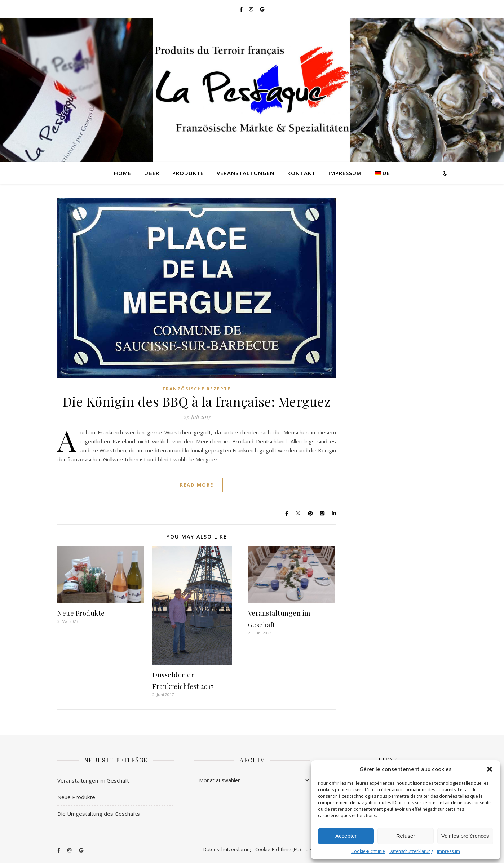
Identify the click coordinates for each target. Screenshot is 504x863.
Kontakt (301, 173)
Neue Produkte (81, 613)
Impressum (448, 851)
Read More (197, 485)
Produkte (188, 173)
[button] (490, 769)
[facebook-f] (242, 9)
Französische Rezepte (197, 389)
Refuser (406, 836)
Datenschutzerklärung (411, 851)
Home (123, 173)
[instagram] (252, 9)
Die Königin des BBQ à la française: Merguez (197, 401)
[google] (262, 9)
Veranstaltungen (246, 173)
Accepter (346, 836)
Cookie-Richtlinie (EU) (278, 849)
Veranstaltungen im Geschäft (93, 780)
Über (152, 173)
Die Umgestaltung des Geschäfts (99, 814)
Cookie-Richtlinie (368, 851)
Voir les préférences (465, 836)
